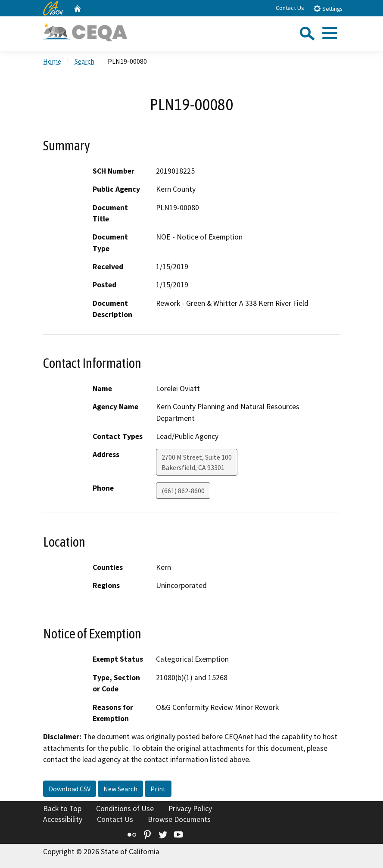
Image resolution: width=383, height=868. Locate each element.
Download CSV (70, 789)
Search (84, 61)
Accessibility (63, 819)
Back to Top (62, 809)
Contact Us (290, 8)
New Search (120, 789)
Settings (328, 8)
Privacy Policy (190, 809)
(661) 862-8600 (183, 491)
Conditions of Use (125, 809)
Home (52, 61)
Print (158, 789)
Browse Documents (179, 819)
